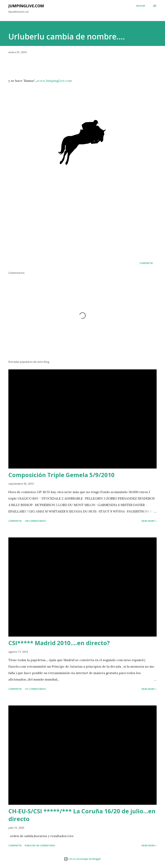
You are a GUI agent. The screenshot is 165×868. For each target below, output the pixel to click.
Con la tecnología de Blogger (82, 859)
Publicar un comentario (40, 845)
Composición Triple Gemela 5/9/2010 (61, 475)
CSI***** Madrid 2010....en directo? (59, 643)
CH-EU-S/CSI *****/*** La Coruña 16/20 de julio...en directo (82, 815)
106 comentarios (35, 521)
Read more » (149, 521)
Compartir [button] (146, 263)
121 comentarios (35, 689)
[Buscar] (141, 6)
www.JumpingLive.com (54, 81)
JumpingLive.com (26, 6)
